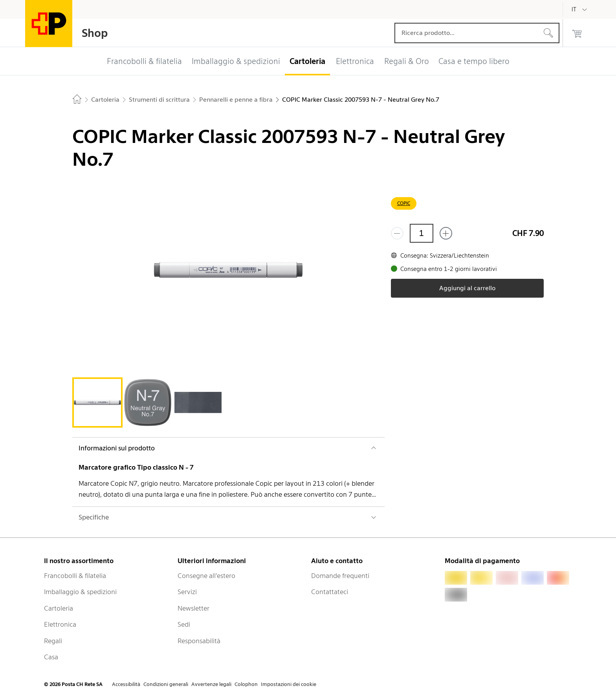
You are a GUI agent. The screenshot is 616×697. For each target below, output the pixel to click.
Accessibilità (126, 684)
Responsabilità (199, 641)
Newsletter (193, 608)
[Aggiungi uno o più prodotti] (446, 233)
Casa (51, 657)
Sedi (184, 624)
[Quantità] (422, 233)
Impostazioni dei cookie (289, 684)
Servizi (187, 592)
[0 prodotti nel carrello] (577, 33)
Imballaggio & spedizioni (80, 592)
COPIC (404, 203)
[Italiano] (580, 9)
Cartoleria (59, 608)
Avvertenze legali (211, 684)
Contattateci (330, 592)
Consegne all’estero (206, 576)
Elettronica (60, 624)
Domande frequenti (340, 576)
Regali (53, 641)
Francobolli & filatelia (75, 576)
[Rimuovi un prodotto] (397, 233)
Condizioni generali (166, 684)
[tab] (97, 402)
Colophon (246, 684)
